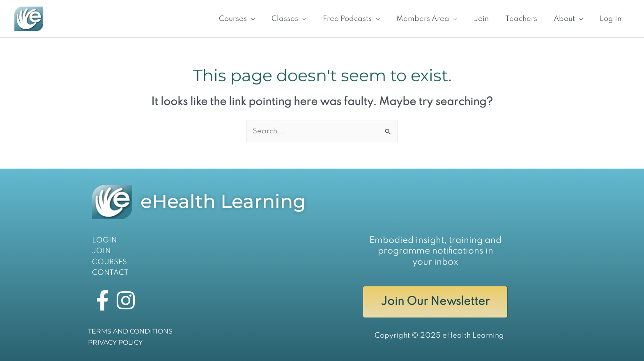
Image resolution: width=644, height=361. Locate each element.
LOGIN (105, 240)
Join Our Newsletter (435, 302)
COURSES (109, 262)
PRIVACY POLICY (115, 342)
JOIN (101, 251)
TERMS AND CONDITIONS (130, 331)
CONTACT (110, 273)
